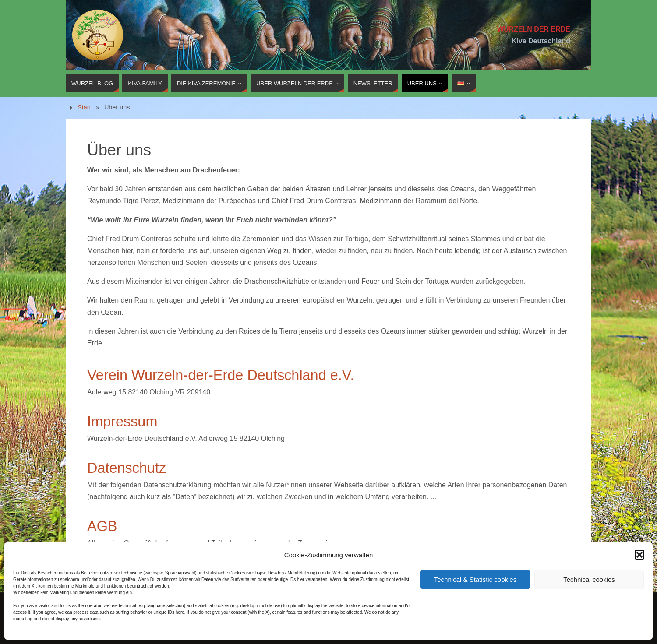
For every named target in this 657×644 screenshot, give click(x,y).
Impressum (122, 422)
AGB (102, 526)
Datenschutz (127, 468)
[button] (639, 555)
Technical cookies (589, 579)
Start (84, 107)
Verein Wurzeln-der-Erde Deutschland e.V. (221, 375)
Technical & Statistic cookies (475, 579)
